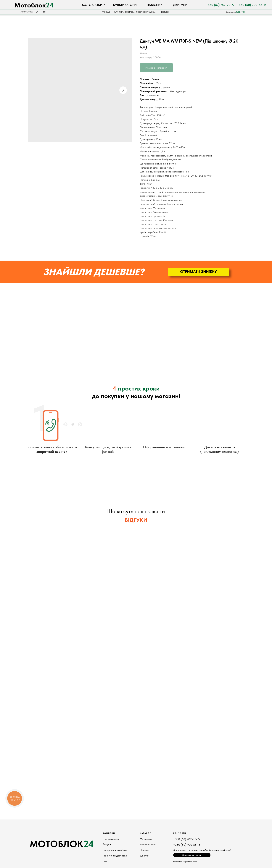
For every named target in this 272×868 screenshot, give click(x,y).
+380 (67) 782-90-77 (187, 839)
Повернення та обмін (115, 850)
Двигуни (144, 856)
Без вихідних (236, 12)
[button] (199, 272)
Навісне (144, 850)
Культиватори (148, 844)
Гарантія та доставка (115, 856)
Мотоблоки (146, 839)
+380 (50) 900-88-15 (187, 845)
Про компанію (111, 839)
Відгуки (107, 844)
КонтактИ (180, 833)
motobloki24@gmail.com (185, 861)
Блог (105, 861)
